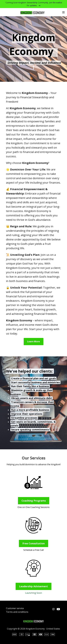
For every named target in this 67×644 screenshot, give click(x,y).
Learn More (33, 341)
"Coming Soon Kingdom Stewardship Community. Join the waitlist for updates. (34, 4)
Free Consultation (33, 543)
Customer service (15, 608)
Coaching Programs (34, 501)
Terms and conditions (17, 612)
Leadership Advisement (33, 586)
